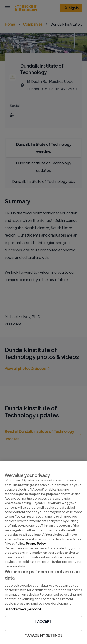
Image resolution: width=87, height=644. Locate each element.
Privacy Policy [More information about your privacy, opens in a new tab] (36, 544)
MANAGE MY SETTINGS (43, 635)
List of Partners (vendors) (23, 609)
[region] (43, 553)
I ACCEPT (43, 621)
